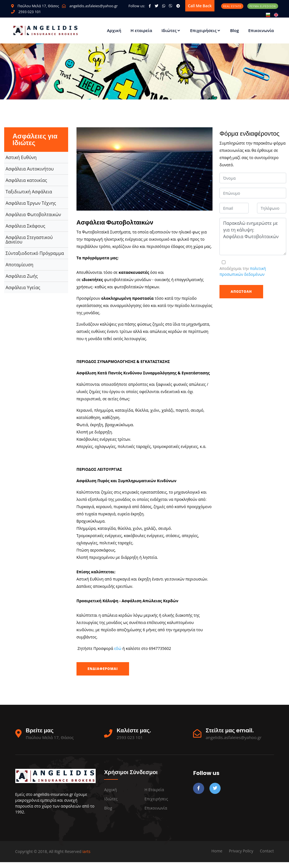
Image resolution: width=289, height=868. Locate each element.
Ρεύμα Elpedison (263, 6)
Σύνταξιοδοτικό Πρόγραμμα (35, 253)
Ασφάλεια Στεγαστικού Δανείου (29, 240)
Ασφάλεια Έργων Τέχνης (31, 203)
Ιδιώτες (171, 30)
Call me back (200, 6)
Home (217, 851)
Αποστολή (241, 292)
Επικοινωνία (261, 30)
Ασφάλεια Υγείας (23, 287)
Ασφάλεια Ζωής (22, 276)
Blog (234, 30)
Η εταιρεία (141, 30)
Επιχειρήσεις (205, 30)
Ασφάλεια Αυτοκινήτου (30, 169)
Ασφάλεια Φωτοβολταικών (33, 214)
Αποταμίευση (19, 265)
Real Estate (232, 6)
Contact (267, 851)
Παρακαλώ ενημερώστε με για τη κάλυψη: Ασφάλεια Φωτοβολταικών (253, 236)
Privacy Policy (241, 851)
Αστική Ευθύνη (21, 157)
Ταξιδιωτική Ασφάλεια (29, 192)
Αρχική (114, 30)
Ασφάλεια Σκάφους (25, 226)
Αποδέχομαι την (243, 271)
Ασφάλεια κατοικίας (26, 180)
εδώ (118, 648)
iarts (86, 851)
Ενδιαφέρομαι (103, 669)
